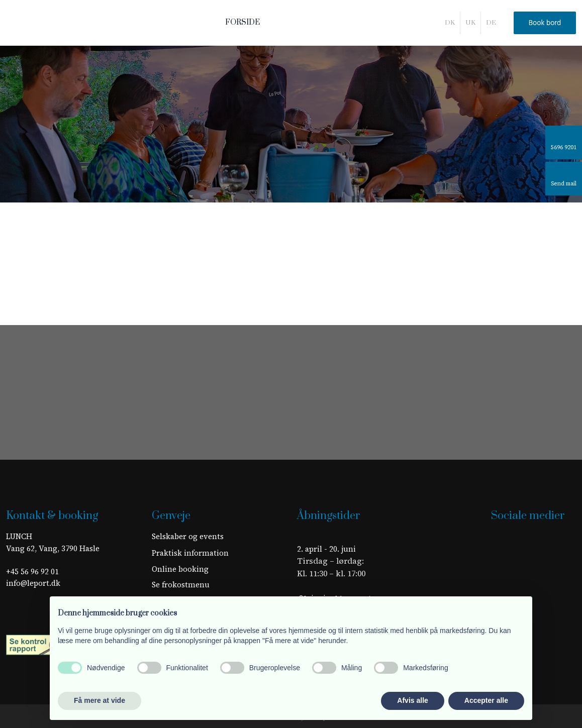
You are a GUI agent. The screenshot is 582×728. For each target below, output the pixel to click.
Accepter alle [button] (486, 700)
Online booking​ (180, 569)
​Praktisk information (190, 553)
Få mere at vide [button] (100, 700)
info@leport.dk (33, 583)
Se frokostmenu (181, 585)
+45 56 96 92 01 (32, 571)
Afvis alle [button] (412, 700)
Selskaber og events (188, 536)
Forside (242, 22)
